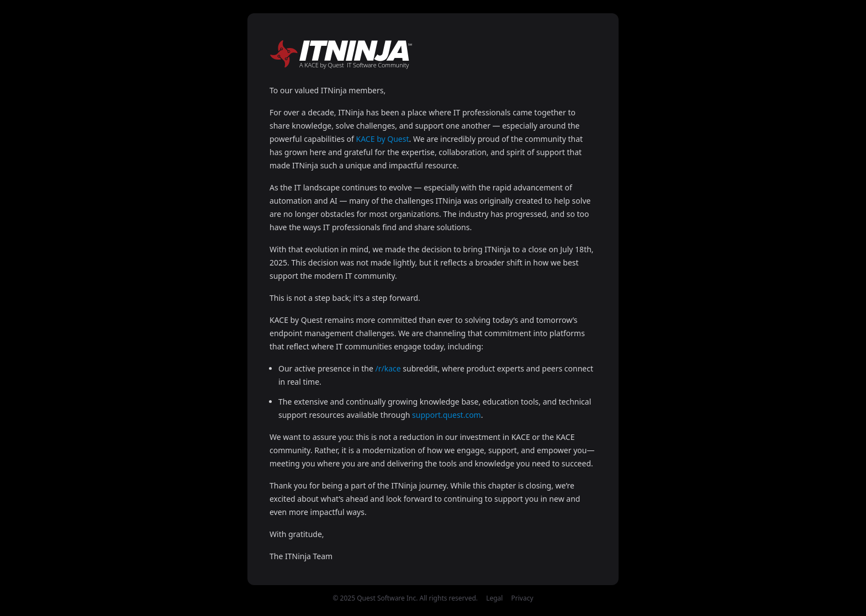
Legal (494, 598)
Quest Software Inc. (387, 598)
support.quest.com (447, 415)
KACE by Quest (383, 139)
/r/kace (388, 368)
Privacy (522, 598)
